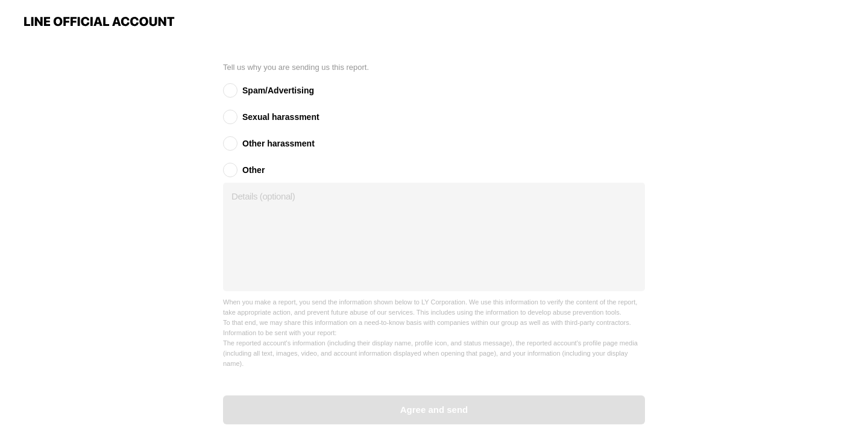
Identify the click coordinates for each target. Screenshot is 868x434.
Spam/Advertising (278, 90)
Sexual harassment (281, 117)
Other (253, 170)
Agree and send (434, 410)
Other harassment (278, 143)
